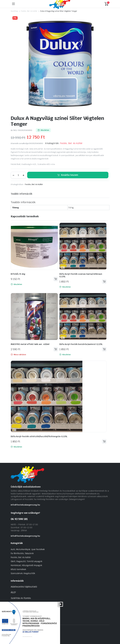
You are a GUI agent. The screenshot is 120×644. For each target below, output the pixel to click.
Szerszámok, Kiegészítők (23, 573)
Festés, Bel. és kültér (29, 11)
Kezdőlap (14, 11)
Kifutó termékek (18, 569)
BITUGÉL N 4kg (18, 274)
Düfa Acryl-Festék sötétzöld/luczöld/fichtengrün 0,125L (39, 436)
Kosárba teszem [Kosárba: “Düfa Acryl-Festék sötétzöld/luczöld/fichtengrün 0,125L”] (104, 441)
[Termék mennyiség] (18, 175)
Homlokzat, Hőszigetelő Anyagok (26, 565)
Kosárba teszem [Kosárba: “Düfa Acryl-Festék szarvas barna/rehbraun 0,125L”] (104, 282)
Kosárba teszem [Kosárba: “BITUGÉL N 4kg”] (56, 279)
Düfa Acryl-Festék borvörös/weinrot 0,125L (81, 344)
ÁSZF (13, 592)
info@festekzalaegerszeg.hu (25, 505)
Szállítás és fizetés (21, 598)
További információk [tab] (22, 194)
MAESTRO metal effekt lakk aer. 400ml (30, 344)
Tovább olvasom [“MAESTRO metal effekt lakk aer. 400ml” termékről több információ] (56, 349)
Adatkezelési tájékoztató (24, 587)
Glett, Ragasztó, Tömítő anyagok (26, 561)
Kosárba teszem (70, 175)
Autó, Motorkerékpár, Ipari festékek (28, 549)
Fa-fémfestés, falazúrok (22, 553)
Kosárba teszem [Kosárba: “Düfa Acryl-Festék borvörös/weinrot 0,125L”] (104, 349)
